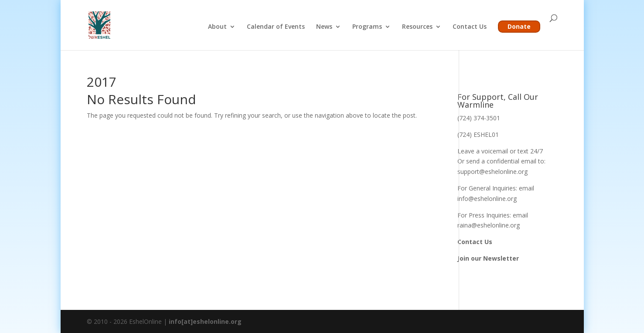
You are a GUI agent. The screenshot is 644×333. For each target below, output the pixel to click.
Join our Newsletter (488, 258)
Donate (519, 26)
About (217, 27)
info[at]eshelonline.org (205, 321)
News (324, 27)
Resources (417, 27)
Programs (367, 27)
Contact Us (470, 27)
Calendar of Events (276, 27)
